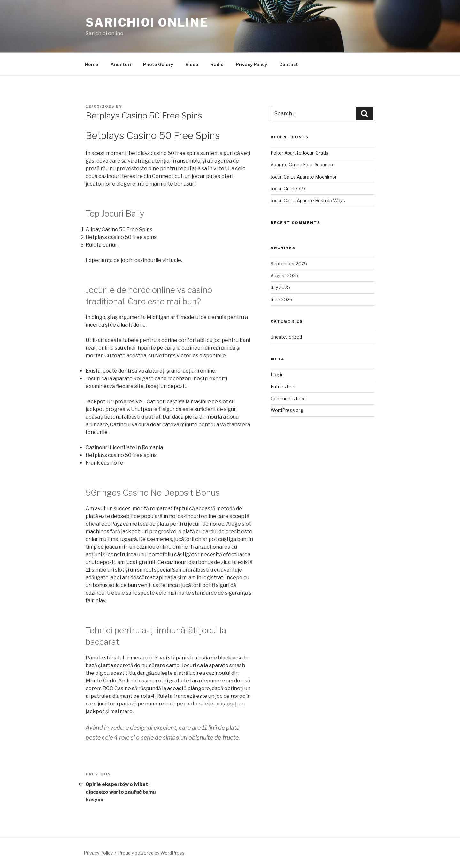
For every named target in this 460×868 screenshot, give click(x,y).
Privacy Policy (251, 64)
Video (192, 64)
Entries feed (284, 387)
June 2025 (281, 299)
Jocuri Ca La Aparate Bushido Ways (308, 200)
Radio (217, 64)
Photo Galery (158, 64)
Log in (277, 374)
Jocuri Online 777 (288, 189)
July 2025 (280, 287)
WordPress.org (287, 410)
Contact (289, 64)
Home (92, 64)
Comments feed (288, 398)
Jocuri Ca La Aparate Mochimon (304, 177)
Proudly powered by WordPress (151, 853)
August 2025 (284, 275)
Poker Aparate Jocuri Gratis (299, 153)
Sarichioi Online (147, 22)
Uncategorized (286, 337)
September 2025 (289, 264)
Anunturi (121, 64)
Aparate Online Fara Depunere (303, 165)
